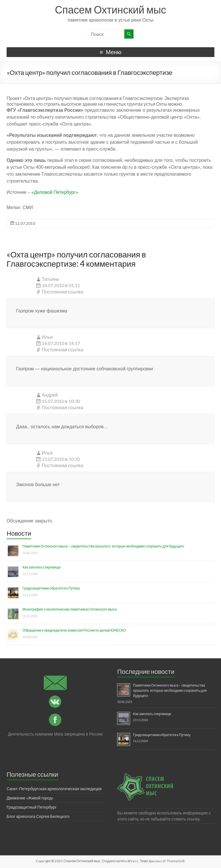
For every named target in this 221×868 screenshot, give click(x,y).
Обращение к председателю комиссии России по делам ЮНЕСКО (74, 630)
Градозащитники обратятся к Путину (51, 588)
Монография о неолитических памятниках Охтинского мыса (69, 609)
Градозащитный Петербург (32, 807)
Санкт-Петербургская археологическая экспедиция (54, 789)
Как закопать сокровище (42, 567)
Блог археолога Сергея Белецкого (38, 816)
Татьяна (50, 279)
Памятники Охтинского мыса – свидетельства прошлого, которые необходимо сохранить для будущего (103, 546)
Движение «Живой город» (30, 798)
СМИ (28, 207)
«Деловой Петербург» (54, 192)
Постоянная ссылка (62, 292)
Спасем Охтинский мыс (111, 10)
